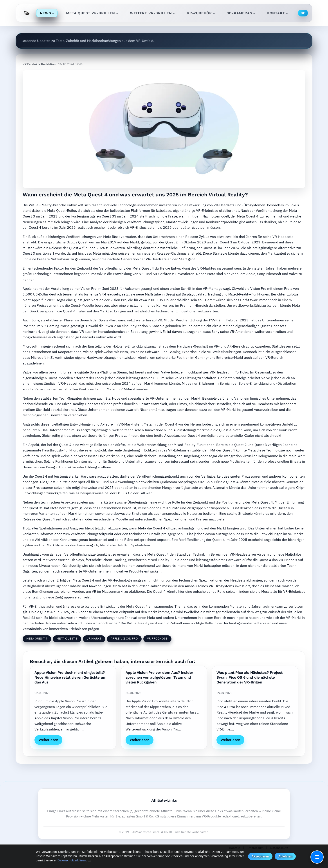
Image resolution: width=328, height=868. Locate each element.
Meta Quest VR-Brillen (92, 13)
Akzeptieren (260, 856)
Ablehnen (285, 856)
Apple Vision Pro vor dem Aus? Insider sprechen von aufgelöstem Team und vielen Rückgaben (159, 677)
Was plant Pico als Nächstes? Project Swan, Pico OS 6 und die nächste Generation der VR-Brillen (250, 677)
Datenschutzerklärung (72, 860)
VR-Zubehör (201, 13)
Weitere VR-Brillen (152, 13)
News (47, 13)
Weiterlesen (48, 740)
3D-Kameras (241, 13)
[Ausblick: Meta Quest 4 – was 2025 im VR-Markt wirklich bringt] (164, 129)
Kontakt (278, 13)
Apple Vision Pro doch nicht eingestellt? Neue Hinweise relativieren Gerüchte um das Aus (70, 677)
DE (303, 13)
